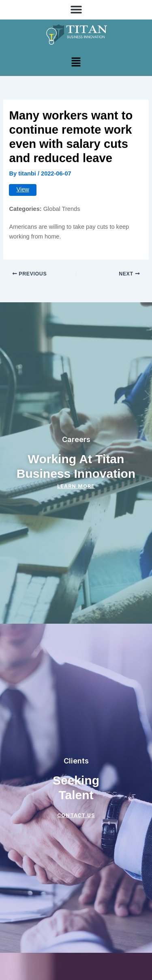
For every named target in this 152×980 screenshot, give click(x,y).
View (22, 189)
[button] (76, 9)
